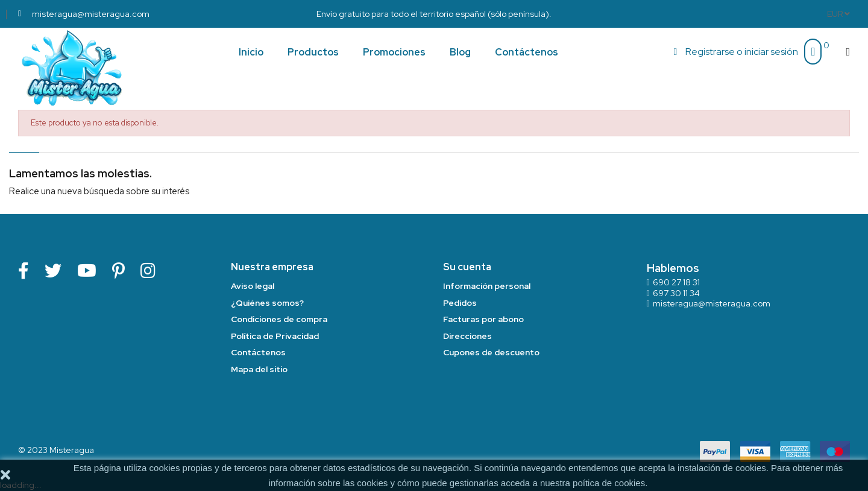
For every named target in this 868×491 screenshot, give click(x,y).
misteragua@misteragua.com (712, 303)
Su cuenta (467, 267)
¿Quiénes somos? (267, 303)
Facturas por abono (483, 319)
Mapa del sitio (259, 369)
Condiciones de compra (279, 319)
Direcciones (467, 336)
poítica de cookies (609, 483)
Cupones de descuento (491, 352)
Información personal (487, 286)
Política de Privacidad (275, 336)
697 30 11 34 (676, 293)
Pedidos (460, 303)
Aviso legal (253, 286)
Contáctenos (258, 352)
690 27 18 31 (676, 282)
